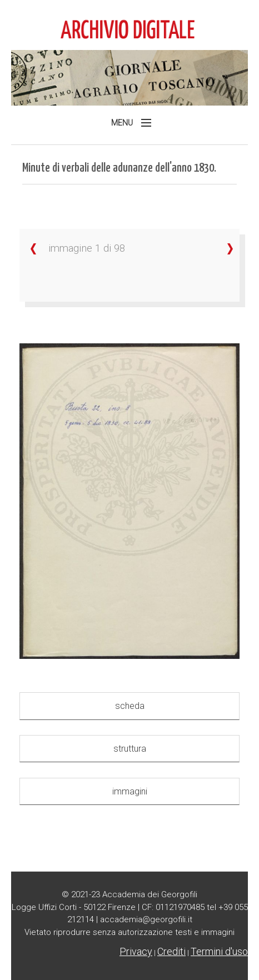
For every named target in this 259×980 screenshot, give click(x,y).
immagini (130, 791)
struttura (130, 749)
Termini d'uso (219, 951)
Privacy (136, 951)
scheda (130, 706)
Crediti (171, 951)
